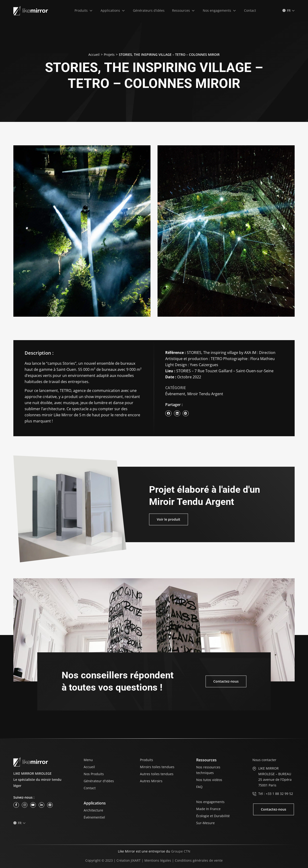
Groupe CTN (181, 851)
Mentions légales (158, 860)
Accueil (94, 54)
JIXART (136, 860)
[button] (84, 11)
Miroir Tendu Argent (205, 394)
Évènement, (176, 394)
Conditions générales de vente (199, 860)
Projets (109, 54)
